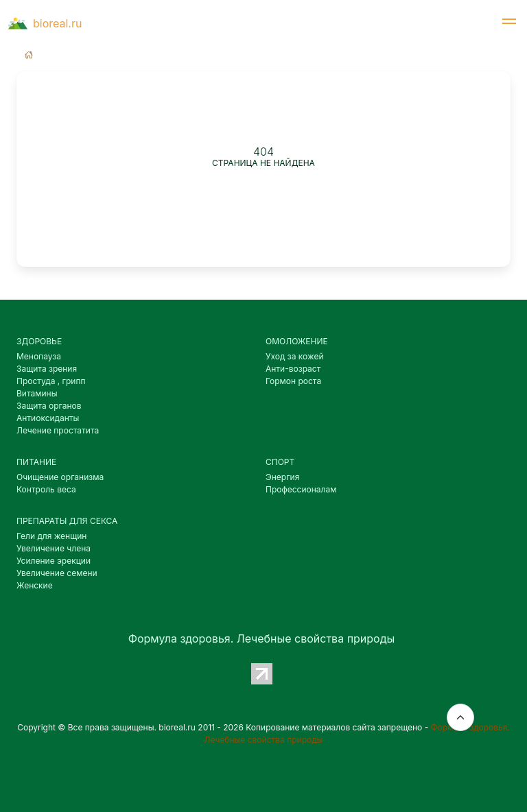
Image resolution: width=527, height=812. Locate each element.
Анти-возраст (293, 369)
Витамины (37, 393)
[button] (509, 23)
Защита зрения (47, 369)
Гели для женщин (51, 536)
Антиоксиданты (48, 418)
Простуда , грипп (51, 381)
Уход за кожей (295, 356)
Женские (35, 585)
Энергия (282, 477)
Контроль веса (46, 489)
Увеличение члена (54, 548)
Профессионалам (301, 489)
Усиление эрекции (54, 561)
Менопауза (39, 356)
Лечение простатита (58, 430)
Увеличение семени (57, 573)
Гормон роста (293, 381)
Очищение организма (60, 477)
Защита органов (49, 406)
